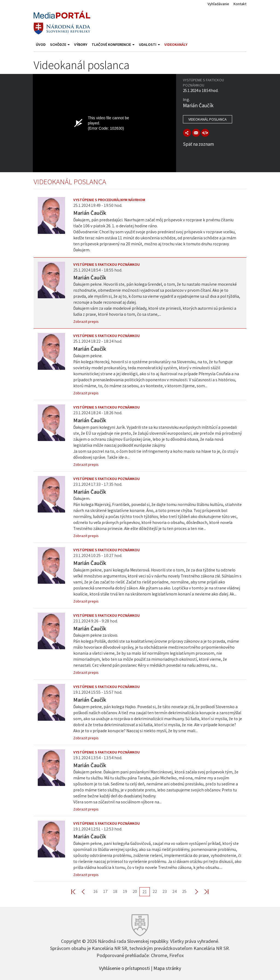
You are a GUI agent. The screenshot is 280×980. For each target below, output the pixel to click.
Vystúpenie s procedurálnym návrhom (109, 200)
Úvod (41, 44)
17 (105, 891)
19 (125, 891)
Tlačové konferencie (113, 44)
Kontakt (240, 4)
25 (184, 891)
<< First (77, 891)
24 (174, 891)
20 (135, 891)
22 (155, 891)
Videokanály (176, 44)
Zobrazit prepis (86, 321)
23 (165, 891)
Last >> (203, 891)
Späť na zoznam (198, 144)
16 (95, 891)
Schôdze (60, 44)
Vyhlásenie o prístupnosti (124, 968)
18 (115, 891)
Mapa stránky (167, 968)
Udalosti (149, 44)
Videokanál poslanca (208, 119)
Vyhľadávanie (218, 4)
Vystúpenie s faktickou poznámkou (107, 264)
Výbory (81, 44)
